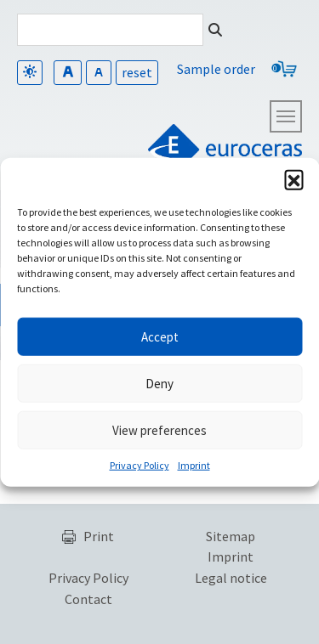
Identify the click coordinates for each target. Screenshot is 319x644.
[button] (293, 179)
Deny (159, 383)
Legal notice (231, 578)
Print (99, 536)
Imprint (194, 465)
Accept (160, 336)
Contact (88, 599)
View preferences (159, 429)
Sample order (216, 69)
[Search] (110, 30)
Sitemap (231, 536)
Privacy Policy (140, 465)
